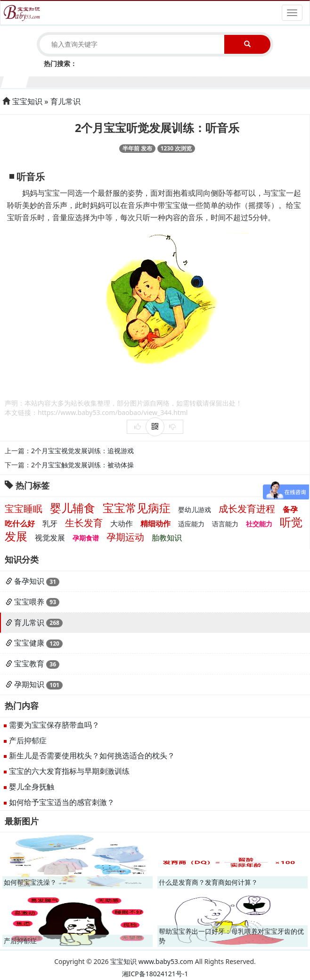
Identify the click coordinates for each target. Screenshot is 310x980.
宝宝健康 (29, 643)
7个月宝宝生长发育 (168, 81)
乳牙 (50, 523)
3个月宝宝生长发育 (66, 81)
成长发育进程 (247, 509)
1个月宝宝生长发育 (15, 81)
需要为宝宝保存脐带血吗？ (54, 725)
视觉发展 (50, 538)
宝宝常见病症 (137, 508)
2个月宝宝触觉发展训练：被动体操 (82, 465)
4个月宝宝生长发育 (92, 81)
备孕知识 (29, 581)
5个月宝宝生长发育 (117, 81)
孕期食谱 (86, 538)
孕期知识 (29, 684)
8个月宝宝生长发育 (193, 81)
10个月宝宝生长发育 (244, 81)
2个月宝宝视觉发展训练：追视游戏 (82, 451)
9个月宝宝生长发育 (219, 81)
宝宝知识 (27, 101)
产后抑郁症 (28, 740)
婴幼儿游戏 (195, 510)
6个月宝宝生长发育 (143, 81)
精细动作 (155, 523)
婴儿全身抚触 (32, 787)
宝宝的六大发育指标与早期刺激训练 (69, 771)
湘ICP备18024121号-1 (155, 974)
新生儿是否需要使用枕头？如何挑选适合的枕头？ (92, 756)
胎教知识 (167, 538)
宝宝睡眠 (24, 509)
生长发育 (84, 523)
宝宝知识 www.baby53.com (152, 961)
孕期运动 (125, 537)
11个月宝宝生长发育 (270, 81)
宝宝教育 (29, 664)
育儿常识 (65, 101)
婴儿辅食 (73, 508)
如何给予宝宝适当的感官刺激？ (62, 802)
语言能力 (225, 524)
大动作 (122, 523)
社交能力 (259, 524)
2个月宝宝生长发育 (41, 81)
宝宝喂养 (29, 602)
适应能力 (191, 524)
